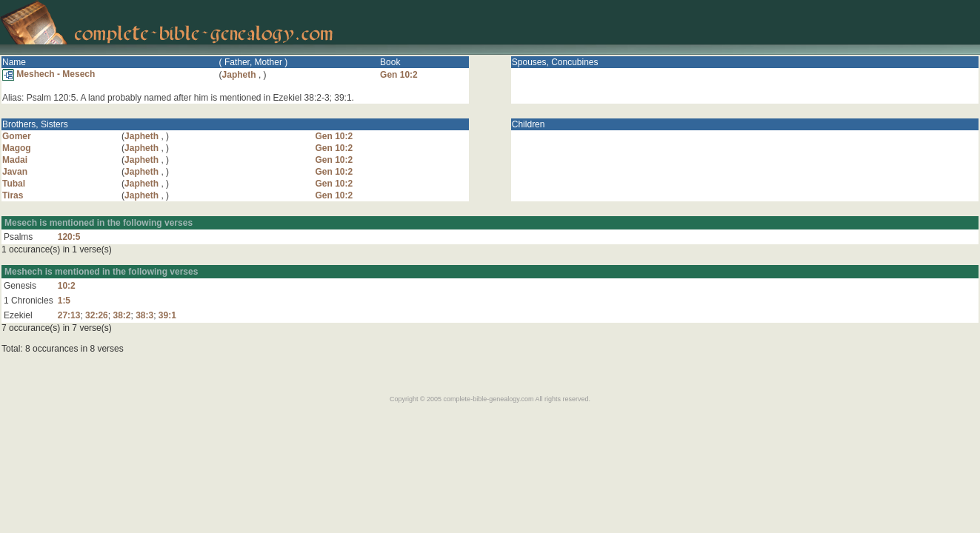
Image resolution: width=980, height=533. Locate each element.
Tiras (13, 195)
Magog (17, 148)
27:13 (69, 315)
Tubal (14, 184)
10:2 (67, 286)
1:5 (64, 301)
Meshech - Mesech (49, 74)
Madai (15, 160)
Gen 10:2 (399, 75)
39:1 (167, 315)
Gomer (17, 136)
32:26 (97, 315)
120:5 (69, 237)
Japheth (239, 75)
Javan (15, 172)
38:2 (121, 315)
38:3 (144, 315)
